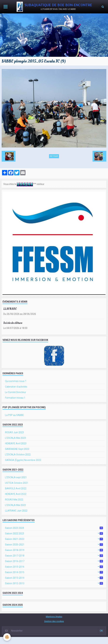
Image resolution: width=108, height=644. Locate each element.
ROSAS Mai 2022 (14, 500)
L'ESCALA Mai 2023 (15, 438)
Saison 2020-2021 (54, 545)
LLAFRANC (10, 309)
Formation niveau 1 (15, 398)
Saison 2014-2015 (54, 572)
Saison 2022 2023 (54, 533)
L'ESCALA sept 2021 (16, 477)
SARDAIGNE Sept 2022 (17, 449)
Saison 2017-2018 (54, 556)
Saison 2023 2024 (54, 528)
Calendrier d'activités (16, 387)
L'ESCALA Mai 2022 (15, 505)
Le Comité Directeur (16, 392)
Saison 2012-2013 (54, 583)
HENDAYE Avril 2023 (16, 443)
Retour (54, 156)
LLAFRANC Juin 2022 (16, 511)
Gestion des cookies (54, 621)
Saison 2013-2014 (54, 578)
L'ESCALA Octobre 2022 (18, 455)
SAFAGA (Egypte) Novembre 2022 (23, 460)
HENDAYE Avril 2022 (16, 494)
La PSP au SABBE (14, 415)
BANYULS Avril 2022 (16, 488)
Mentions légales (54, 617)
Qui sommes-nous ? (16, 381)
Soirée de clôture (13, 323)
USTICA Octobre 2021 (17, 483)
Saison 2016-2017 (54, 561)
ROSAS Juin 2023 (14, 432)
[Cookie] (7, 637)
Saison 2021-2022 (54, 539)
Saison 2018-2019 (54, 550)
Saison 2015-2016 (54, 567)
